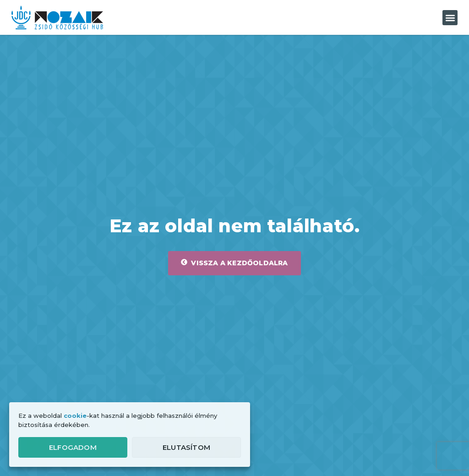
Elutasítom (186, 447)
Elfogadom (73, 447)
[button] (450, 18)
